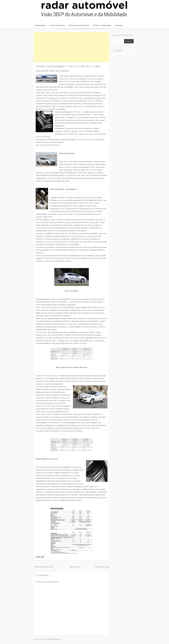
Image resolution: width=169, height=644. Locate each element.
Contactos (119, 25)
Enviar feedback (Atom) (52, 639)
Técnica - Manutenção (102, 25)
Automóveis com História (79, 25)
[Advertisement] (72, 47)
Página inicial (74, 567)
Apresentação (40, 25)
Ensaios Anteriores (57, 25)
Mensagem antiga (102, 567)
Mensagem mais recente (44, 567)
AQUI (91, 200)
